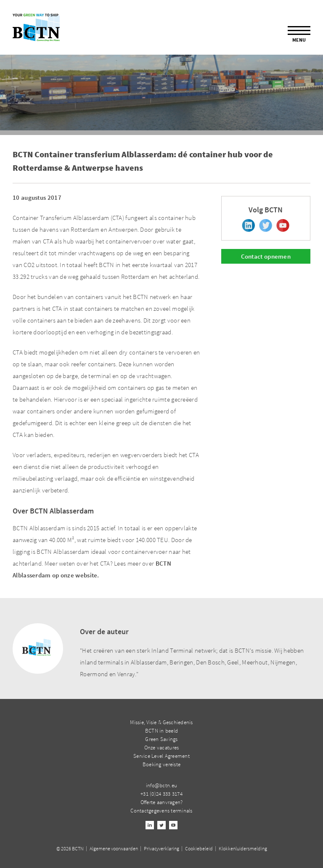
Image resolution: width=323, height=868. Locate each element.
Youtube (283, 225)
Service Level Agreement (161, 756)
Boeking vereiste (161, 764)
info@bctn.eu (161, 785)
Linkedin (248, 225)
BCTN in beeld (161, 731)
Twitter (266, 225)
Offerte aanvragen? (162, 802)
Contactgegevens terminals (161, 811)
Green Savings (161, 739)
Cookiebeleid (199, 848)
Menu (299, 34)
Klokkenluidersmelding (243, 848)
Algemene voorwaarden (114, 848)
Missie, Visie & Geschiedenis (161, 722)
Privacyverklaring (161, 848)
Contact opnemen (266, 256)
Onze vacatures (162, 748)
